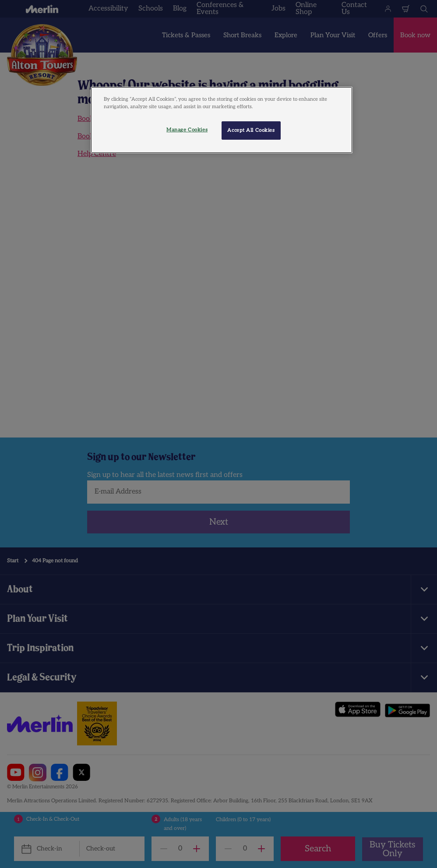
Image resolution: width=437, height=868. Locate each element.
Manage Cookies (187, 130)
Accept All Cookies (251, 130)
